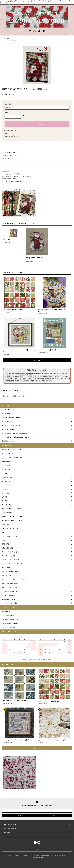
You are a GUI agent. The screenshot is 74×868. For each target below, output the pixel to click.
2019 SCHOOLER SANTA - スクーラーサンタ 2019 (37, 258)
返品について (8, 133)
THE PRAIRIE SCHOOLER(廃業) (27, 38)
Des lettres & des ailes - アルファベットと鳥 (51, 740)
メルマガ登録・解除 (33, 857)
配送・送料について (28, 855)
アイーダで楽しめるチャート (14, 40)
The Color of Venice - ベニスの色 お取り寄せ (14, 701)
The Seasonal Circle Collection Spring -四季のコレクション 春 (54, 310)
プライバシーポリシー (60, 855)
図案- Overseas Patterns (13, 38)
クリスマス (10, 42)
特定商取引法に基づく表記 (11, 136)
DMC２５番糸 (6, 239)
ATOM (44, 857)
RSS (41, 857)
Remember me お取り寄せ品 (47, 350)
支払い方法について (17, 855)
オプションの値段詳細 (10, 131)
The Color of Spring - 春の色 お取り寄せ (14, 309)
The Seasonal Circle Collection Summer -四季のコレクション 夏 (20, 351)
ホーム (4, 38)
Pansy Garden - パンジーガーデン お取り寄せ (17, 740)
